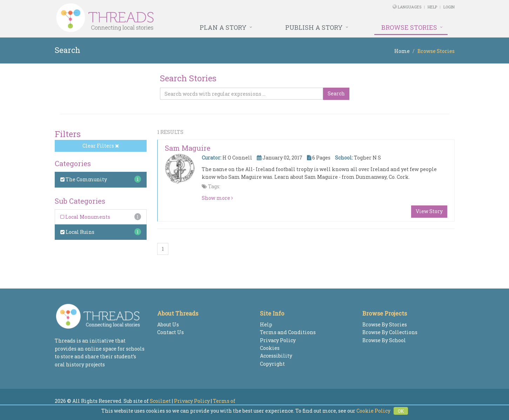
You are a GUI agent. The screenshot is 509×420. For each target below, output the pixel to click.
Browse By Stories (385, 324)
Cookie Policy (373, 411)
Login (449, 7)
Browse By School (384, 340)
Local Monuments (85, 217)
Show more (217, 198)
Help (432, 7)
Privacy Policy (278, 340)
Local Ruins (77, 232)
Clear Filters (101, 146)
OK (401, 411)
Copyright (272, 364)
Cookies (270, 348)
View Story (429, 211)
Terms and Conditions (288, 332)
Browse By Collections (390, 332)
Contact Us (170, 332)
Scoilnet (160, 401)
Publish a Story (314, 27)
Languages (410, 7)
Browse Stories (409, 27)
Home (402, 51)
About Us (168, 324)
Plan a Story (223, 27)
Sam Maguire (188, 148)
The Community (84, 179)
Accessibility (276, 356)
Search (336, 93)
